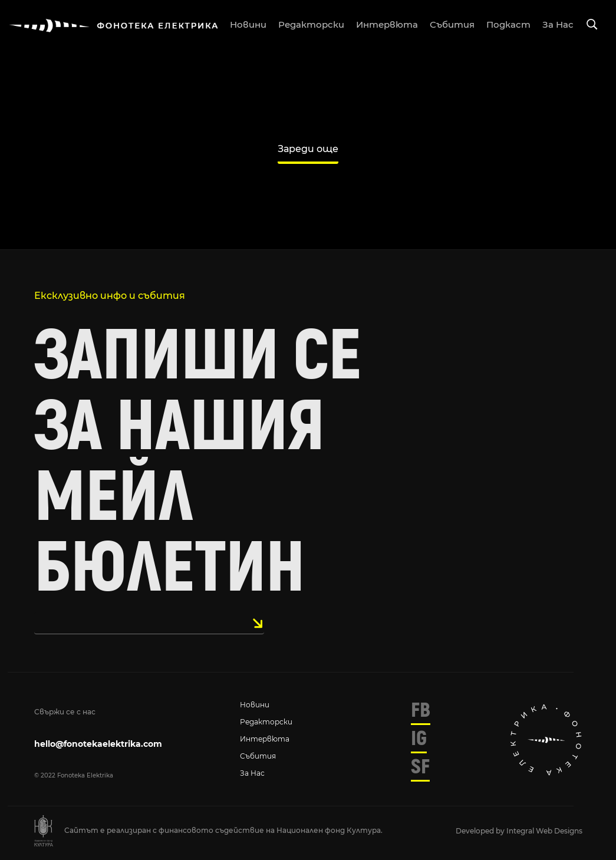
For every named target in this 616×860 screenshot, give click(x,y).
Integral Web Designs (544, 831)
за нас (558, 24)
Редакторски (266, 722)
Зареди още (308, 149)
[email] (149, 623)
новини (248, 24)
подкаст (508, 24)
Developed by (481, 831)
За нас (252, 773)
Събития (258, 756)
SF (420, 767)
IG (419, 739)
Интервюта (265, 739)
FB (421, 710)
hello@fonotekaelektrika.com (98, 744)
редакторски (311, 24)
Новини (255, 705)
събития (452, 24)
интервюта (387, 24)
